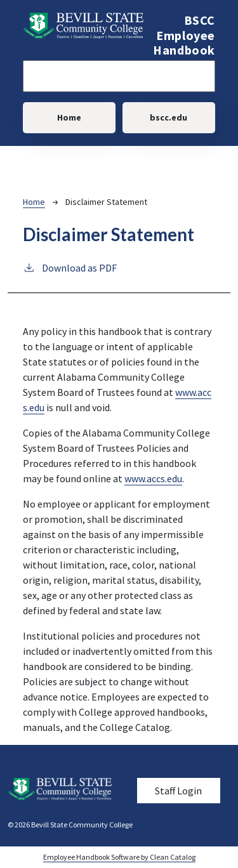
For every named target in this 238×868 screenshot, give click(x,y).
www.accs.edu (153, 478)
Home (69, 117)
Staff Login (178, 791)
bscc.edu (169, 117)
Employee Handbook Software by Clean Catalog (119, 857)
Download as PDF (70, 267)
